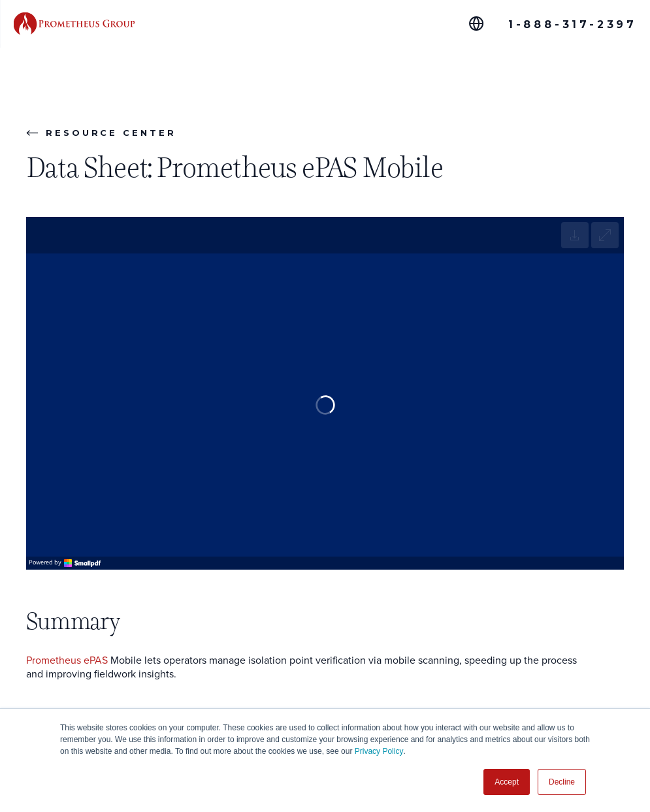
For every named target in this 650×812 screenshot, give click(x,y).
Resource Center (101, 133)
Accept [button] (507, 782)
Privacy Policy (379, 751)
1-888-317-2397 (573, 24)
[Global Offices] (477, 24)
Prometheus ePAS (67, 661)
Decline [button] (562, 782)
